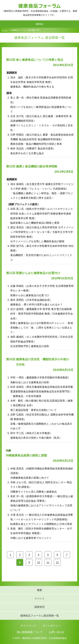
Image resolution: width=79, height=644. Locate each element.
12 (57, 562)
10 (39, 562)
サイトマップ (28, 626)
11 (48, 562)
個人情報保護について (30, 632)
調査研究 (40, 607)
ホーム (5, 30)
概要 (40, 590)
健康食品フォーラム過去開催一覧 (40, 616)
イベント (40, 598)
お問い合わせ (57, 632)
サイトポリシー (52, 626)
